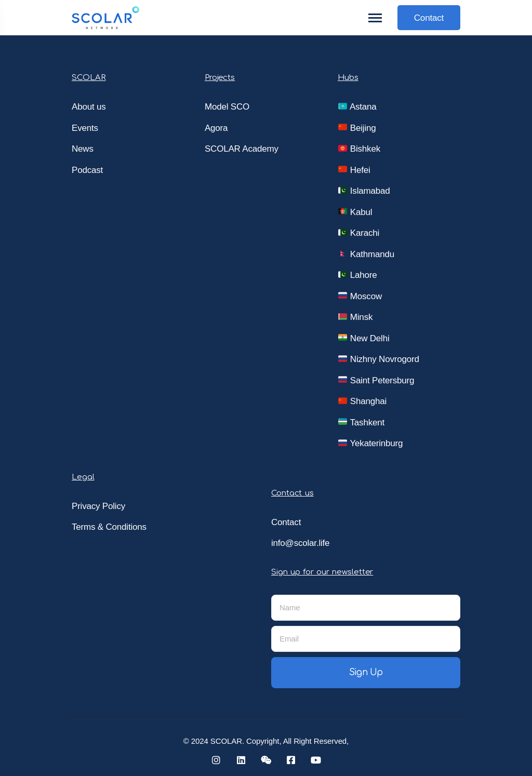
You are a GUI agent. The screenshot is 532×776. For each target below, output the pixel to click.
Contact (429, 18)
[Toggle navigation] (376, 18)
